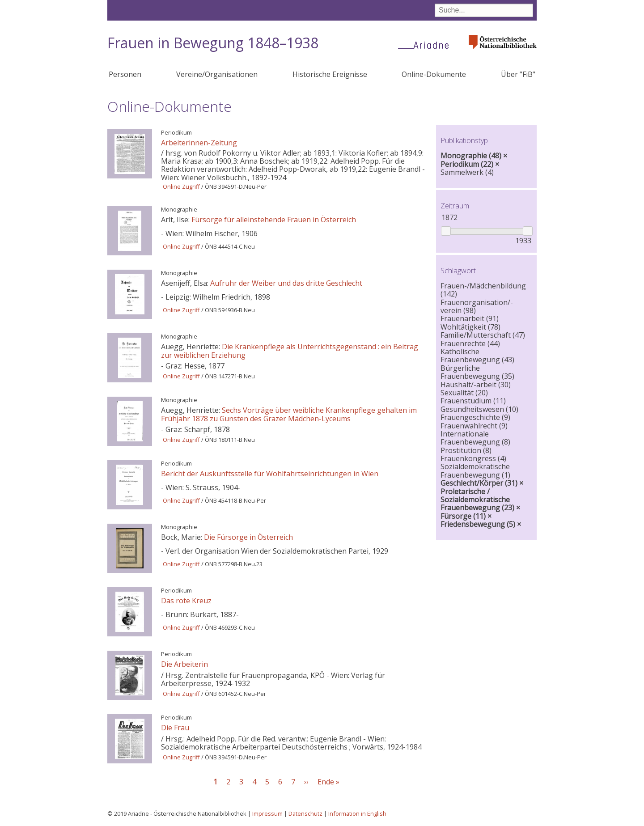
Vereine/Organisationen (217, 74)
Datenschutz (305, 813)
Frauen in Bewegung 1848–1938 (213, 43)
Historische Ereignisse (330, 74)
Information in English (357, 813)
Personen (125, 74)
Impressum (267, 813)
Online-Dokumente (434, 74)
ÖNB (211, 186)
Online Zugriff (181, 186)
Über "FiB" (518, 74)
